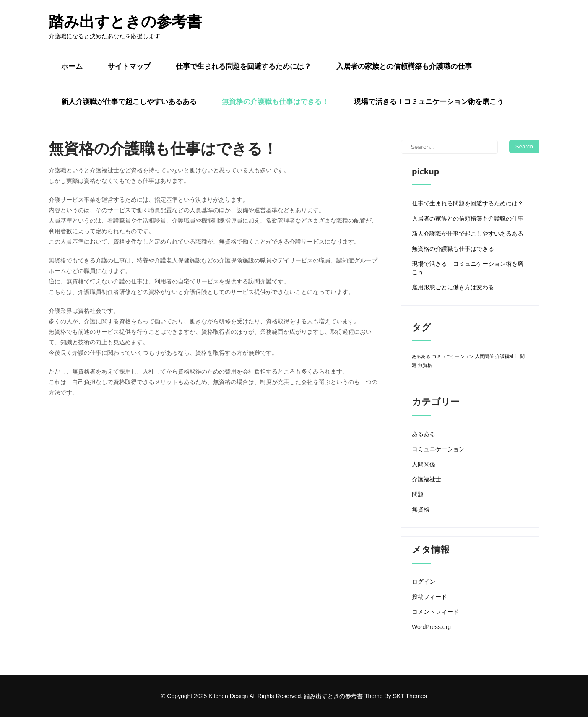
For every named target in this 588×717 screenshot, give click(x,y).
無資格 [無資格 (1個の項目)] (425, 365)
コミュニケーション (438, 449)
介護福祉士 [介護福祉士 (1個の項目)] (507, 356)
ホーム (72, 66)
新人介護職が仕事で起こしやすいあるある (129, 101)
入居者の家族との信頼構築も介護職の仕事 (404, 66)
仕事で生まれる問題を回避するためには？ (243, 66)
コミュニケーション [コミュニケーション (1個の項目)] (453, 356)
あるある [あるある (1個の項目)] (421, 356)
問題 (418, 494)
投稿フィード (429, 597)
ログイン (424, 582)
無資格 (421, 509)
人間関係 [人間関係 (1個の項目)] (484, 356)
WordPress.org (431, 627)
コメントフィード (435, 612)
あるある (424, 434)
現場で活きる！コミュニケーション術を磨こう (429, 101)
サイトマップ (129, 66)
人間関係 (424, 464)
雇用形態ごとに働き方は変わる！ (456, 287)
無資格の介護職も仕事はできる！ (275, 101)
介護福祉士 (427, 479)
